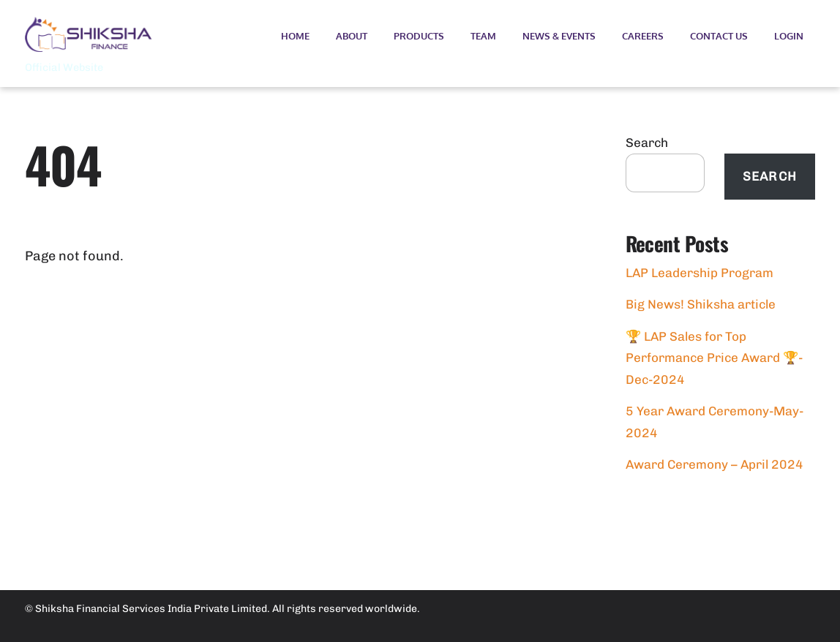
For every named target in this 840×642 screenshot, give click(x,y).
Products (419, 36)
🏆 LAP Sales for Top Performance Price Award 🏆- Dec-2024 (714, 358)
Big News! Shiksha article (701, 304)
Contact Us (719, 36)
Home (295, 36)
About (352, 36)
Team (483, 36)
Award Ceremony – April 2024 (715, 464)
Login (789, 36)
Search (647, 143)
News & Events (559, 36)
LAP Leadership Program (700, 273)
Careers (643, 36)
